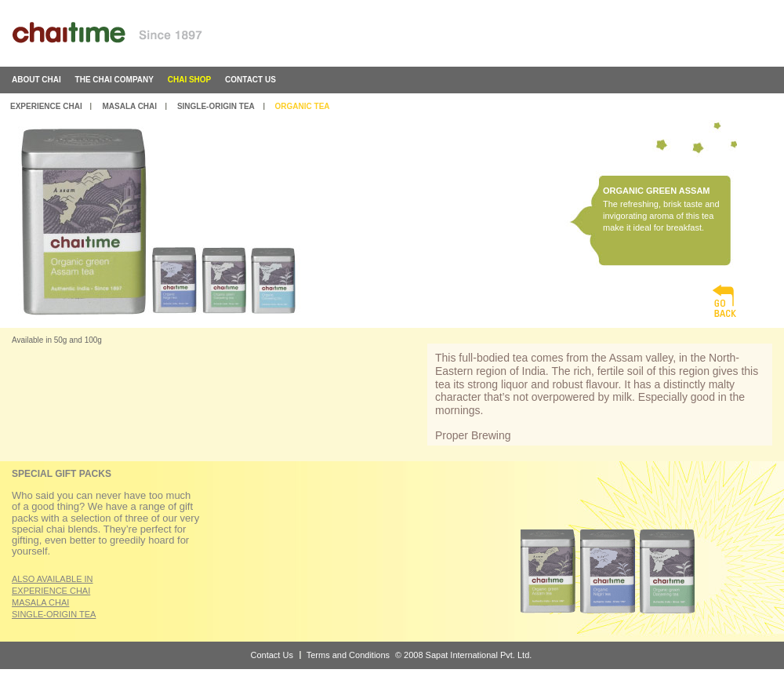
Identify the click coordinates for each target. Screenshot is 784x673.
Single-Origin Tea (216, 106)
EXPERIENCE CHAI (51, 591)
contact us (250, 80)
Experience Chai (46, 106)
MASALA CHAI (40, 602)
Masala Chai (129, 106)
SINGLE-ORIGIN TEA (54, 614)
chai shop (190, 80)
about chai (36, 80)
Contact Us (272, 655)
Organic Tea (303, 106)
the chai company (114, 80)
